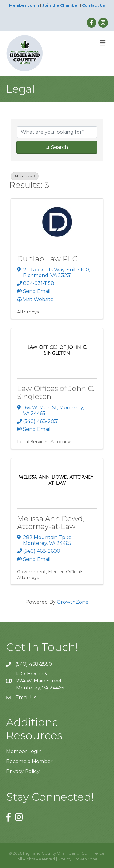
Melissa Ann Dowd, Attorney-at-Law (51, 523)
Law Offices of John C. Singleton (56, 392)
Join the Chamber (61, 5)
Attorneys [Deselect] (25, 176)
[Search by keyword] (57, 132)
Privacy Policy (23, 771)
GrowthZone (73, 602)
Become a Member (29, 761)
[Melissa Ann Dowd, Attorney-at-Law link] (57, 480)
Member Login (24, 5)
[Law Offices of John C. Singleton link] (57, 350)
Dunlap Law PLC (47, 259)
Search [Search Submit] (57, 147)
